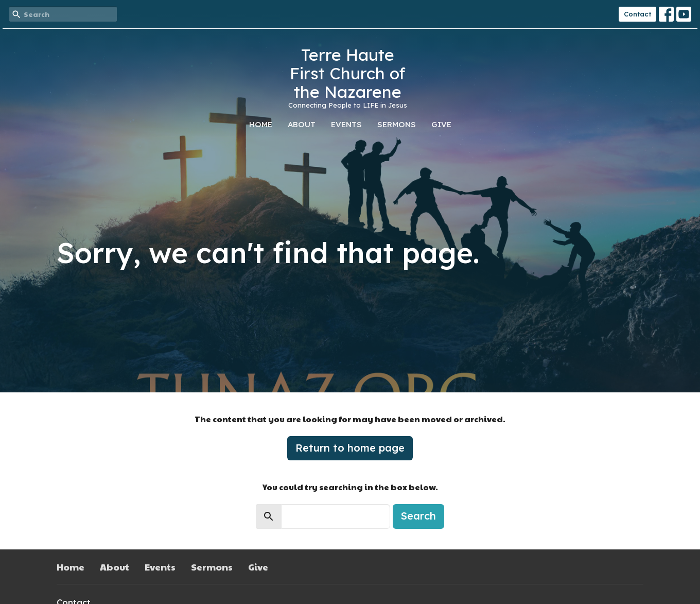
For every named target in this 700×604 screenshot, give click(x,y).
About (302, 124)
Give (441, 124)
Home (261, 124)
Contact (637, 14)
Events (346, 124)
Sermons (397, 124)
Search (418, 516)
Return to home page (350, 448)
